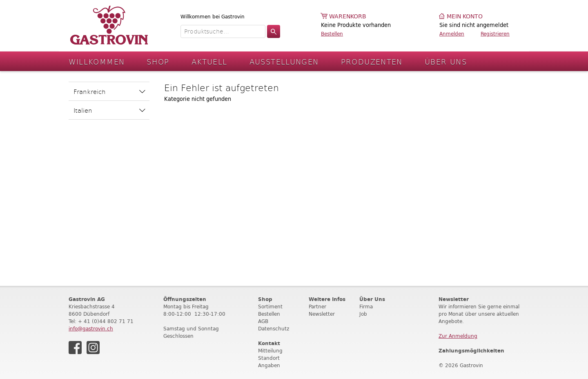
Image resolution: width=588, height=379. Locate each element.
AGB (263, 321)
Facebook (75, 348)
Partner (317, 307)
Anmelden (452, 34)
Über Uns (446, 61)
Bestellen (332, 34)
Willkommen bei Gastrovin (213, 17)
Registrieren (495, 34)
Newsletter (322, 314)
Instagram (93, 348)
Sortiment (270, 307)
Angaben (269, 365)
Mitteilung (270, 351)
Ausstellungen (284, 61)
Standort (269, 358)
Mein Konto (465, 17)
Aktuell (209, 61)
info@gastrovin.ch (91, 329)
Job (363, 314)
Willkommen (97, 61)
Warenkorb (348, 17)
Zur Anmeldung (458, 336)
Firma (366, 307)
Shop (158, 61)
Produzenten (372, 61)
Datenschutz (274, 329)
